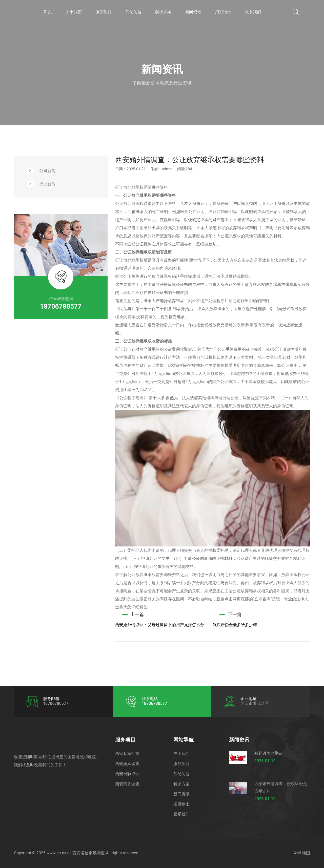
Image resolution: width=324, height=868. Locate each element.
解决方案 (163, 12)
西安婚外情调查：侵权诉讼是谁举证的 (281, 788)
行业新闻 (47, 184)
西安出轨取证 (127, 774)
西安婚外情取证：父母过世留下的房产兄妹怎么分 (160, 625)
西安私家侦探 (127, 754)
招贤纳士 (223, 12)
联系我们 (253, 12)
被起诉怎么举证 (269, 754)
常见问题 (133, 12)
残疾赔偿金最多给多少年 (235, 625)
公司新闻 (47, 171)
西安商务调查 (127, 784)
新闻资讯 (193, 12)
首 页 (48, 12)
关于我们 (74, 12)
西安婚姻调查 (127, 764)
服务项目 (104, 12)
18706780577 (61, 306)
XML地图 (302, 853)
